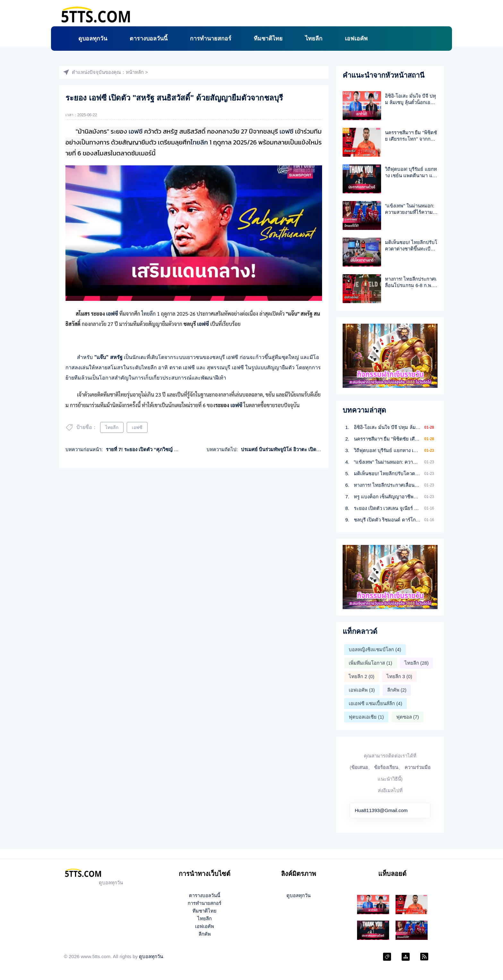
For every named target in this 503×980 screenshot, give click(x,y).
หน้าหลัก (135, 72)
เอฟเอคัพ (356, 39)
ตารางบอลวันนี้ (149, 39)
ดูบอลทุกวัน (93, 39)
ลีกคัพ (397, 690)
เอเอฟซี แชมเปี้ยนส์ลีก (375, 703)
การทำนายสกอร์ (211, 39)
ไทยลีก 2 (362, 676)
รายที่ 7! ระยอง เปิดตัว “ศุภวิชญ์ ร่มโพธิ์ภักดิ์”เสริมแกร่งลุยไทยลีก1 (175, 449)
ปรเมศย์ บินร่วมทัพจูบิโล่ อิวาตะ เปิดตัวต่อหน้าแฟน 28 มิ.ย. (302, 449)
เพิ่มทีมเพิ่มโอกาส (371, 663)
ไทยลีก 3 (399, 676)
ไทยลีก (314, 39)
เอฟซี (136, 131)
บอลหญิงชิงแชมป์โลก (375, 649)
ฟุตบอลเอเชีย (366, 717)
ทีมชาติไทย (268, 39)
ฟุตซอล (408, 717)
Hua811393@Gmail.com (381, 810)
